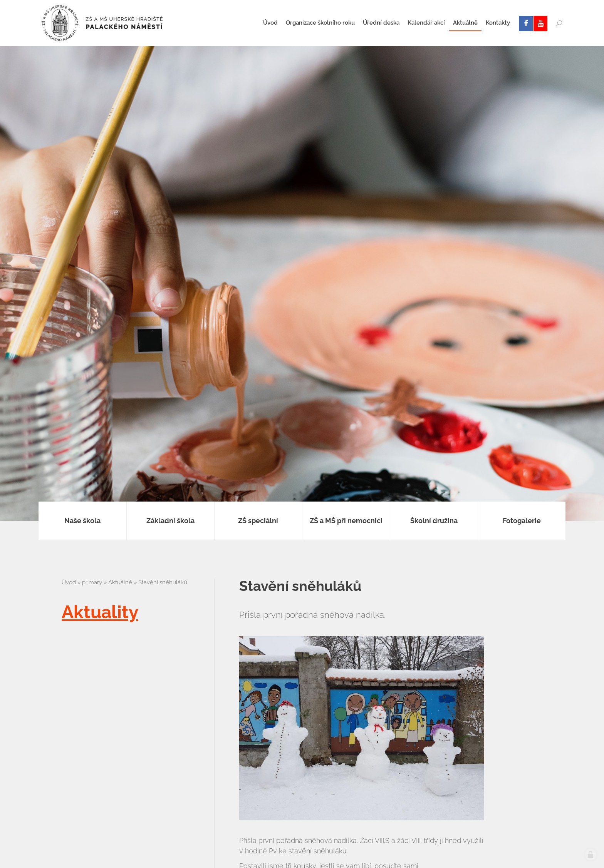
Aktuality (100, 612)
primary (92, 582)
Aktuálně (120, 582)
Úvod (69, 582)
